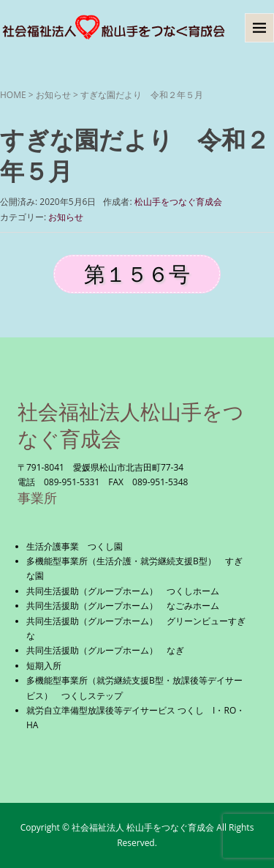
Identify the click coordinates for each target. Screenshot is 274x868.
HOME (13, 95)
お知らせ (53, 95)
